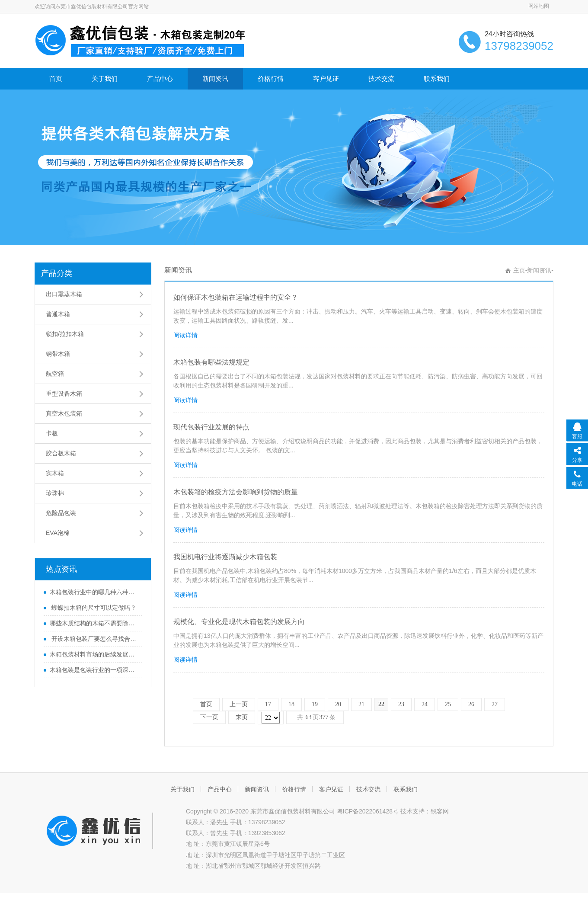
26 (471, 704)
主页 (519, 270)
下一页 (209, 717)
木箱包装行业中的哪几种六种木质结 (94, 592)
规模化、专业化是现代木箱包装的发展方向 (239, 622)
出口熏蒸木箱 (64, 294)
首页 (56, 78)
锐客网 (440, 811)
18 (291, 704)
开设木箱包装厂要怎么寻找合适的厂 (94, 639)
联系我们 (437, 78)
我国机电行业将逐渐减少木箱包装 (225, 557)
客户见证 (326, 78)
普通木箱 (58, 314)
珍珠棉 (55, 493)
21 (361, 704)
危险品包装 (61, 513)
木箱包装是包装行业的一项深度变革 (94, 670)
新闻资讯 (215, 78)
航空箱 (55, 374)
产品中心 (160, 78)
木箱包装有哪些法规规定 (211, 362)
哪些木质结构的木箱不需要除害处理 (94, 623)
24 (425, 704)
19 (315, 704)
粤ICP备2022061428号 (368, 811)
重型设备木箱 (64, 394)
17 (268, 704)
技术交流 (381, 78)
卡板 (52, 433)
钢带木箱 (58, 354)
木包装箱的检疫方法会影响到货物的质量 (236, 492)
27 (495, 704)
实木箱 (55, 473)
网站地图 (539, 6)
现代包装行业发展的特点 (211, 427)
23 (401, 704)
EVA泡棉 (58, 533)
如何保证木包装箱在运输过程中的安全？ (236, 297)
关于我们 (105, 78)
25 (448, 704)
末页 (242, 717)
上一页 (239, 704)
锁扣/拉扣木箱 (65, 334)
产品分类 (57, 273)
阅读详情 (185, 335)
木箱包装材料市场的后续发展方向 (94, 654)
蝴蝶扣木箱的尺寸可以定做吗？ (93, 608)
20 (338, 704)
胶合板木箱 (61, 453)
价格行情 (271, 78)
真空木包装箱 (64, 413)
